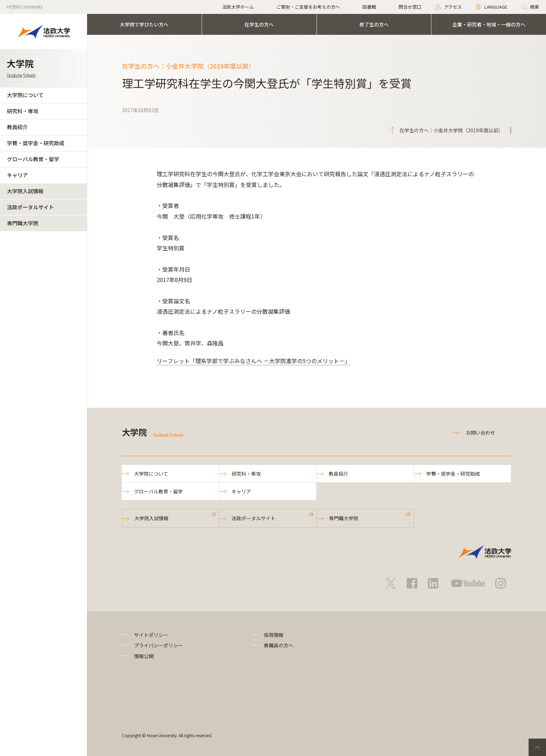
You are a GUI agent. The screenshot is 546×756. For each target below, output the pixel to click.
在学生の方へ (259, 24)
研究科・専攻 (23, 111)
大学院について (25, 95)
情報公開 (144, 656)
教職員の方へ (279, 645)
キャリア (17, 175)
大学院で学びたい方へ (144, 24)
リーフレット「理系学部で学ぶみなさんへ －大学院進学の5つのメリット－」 (253, 361)
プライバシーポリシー (158, 645)
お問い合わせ (481, 432)
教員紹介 (17, 127)
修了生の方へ (374, 24)
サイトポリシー (151, 635)
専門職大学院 (23, 223)
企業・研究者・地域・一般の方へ (489, 24)
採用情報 (274, 635)
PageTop (537, 747)
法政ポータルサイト (30, 207)
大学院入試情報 (25, 191)
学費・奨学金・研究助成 (36, 143)
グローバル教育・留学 (33, 159)
